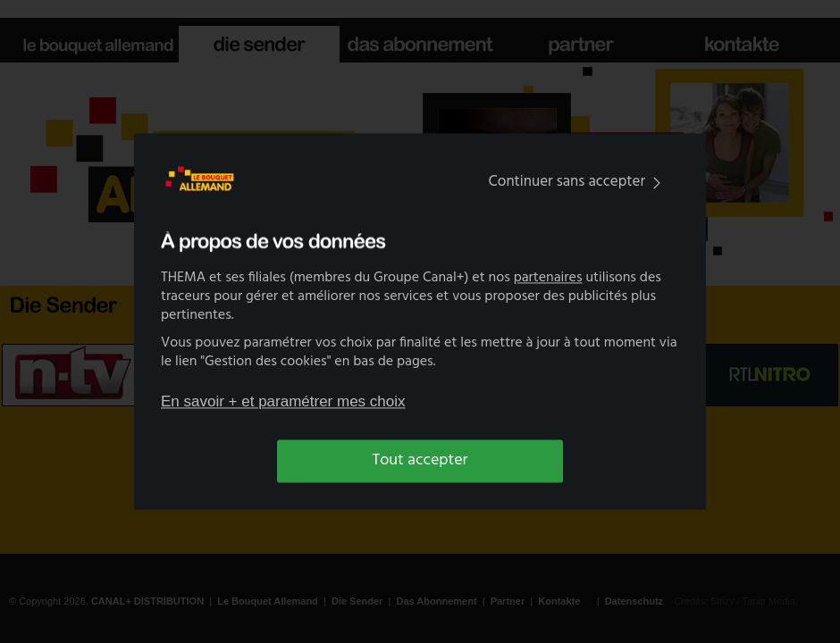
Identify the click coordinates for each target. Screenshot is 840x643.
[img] (657, 183)
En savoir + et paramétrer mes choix (283, 401)
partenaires (548, 279)
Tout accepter (420, 460)
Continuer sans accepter (579, 182)
